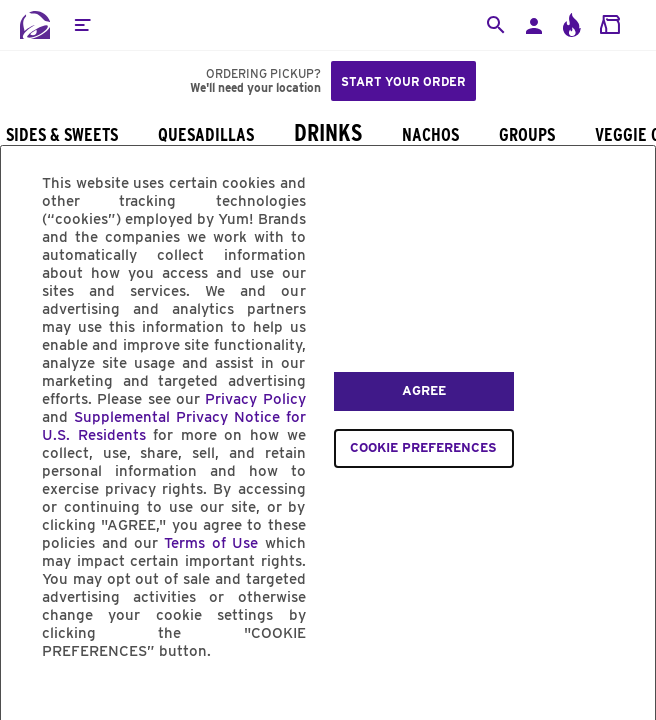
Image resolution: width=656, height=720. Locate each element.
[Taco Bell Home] (35, 25)
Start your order (403, 81)
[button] (82, 25)
